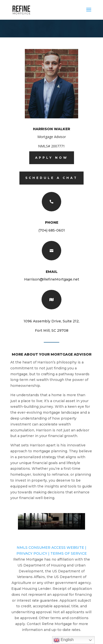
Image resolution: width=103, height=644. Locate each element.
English (64, 640)
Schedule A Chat (51, 178)
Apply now (52, 158)
